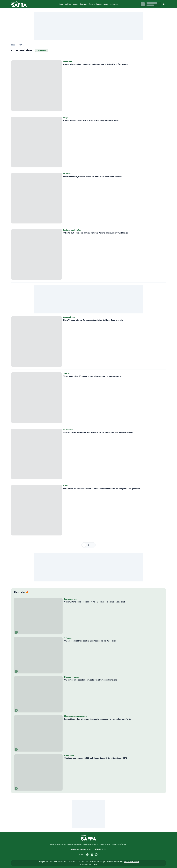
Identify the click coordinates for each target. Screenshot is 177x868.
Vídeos (75, 4)
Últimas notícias (65, 4)
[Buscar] (164, 4)
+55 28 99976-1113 (100, 849)
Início (13, 45)
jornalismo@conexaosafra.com (81, 849)
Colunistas (114, 4)
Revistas (83, 4)
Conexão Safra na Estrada (98, 4)
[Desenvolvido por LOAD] (95, 864)
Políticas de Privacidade (131, 862)
